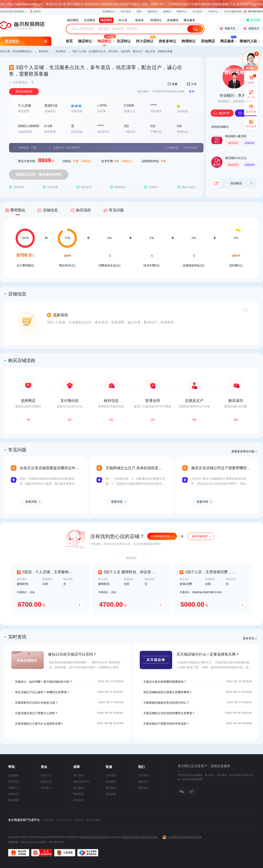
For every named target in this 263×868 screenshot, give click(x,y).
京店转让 (124, 41)
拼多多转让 (168, 41)
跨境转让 (189, 41)
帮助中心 (182, 12)
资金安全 (46, 788)
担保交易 (78, 800)
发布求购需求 (200, 536)
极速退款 (78, 794)
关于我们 (143, 775)
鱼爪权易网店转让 (22, 51)
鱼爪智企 (49, 820)
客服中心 (14, 788)
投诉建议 (241, 183)
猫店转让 (85, 41)
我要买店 (228, 28)
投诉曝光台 (109, 12)
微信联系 (221, 113)
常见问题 (14, 782)
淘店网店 (61, 51)
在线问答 (14, 794)
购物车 (167, 12)
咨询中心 (213, 12)
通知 (139, 12)
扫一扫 (249, 94)
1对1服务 (79, 788)
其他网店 (208, 41)
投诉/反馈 (251, 126)
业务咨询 (111, 775)
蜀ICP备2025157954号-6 (94, 837)
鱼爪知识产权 (64, 820)
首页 (69, 41)
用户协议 (78, 775)
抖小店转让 (145, 40)
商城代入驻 (248, 41)
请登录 (35, 12)
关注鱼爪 (197, 12)
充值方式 (46, 775)
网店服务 (227, 40)
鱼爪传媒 (78, 820)
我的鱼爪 (152, 12)
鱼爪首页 (126, 12)
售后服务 (111, 788)
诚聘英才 (143, 788)
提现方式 (46, 782)
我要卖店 (251, 28)
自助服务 (14, 775)
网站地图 (14, 800)
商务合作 (143, 782)
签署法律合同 (81, 782)
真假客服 (251, 112)
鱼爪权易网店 (93, 820)
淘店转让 (104, 40)
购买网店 (44, 51)
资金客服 (111, 794)
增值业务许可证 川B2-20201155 (140, 837)
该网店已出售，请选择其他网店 (39, 175)
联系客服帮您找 (160, 536)
